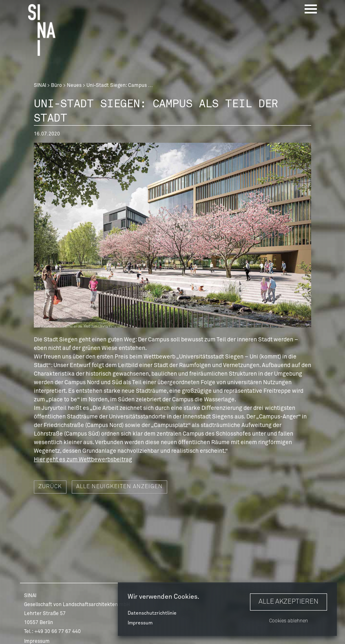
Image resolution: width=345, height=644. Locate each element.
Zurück (50, 487)
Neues (74, 86)
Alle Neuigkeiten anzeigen (119, 487)
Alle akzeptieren (289, 602)
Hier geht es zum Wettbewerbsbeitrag (83, 460)
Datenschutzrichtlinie (152, 613)
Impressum (140, 623)
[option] (172, 235)
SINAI (40, 86)
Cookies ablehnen (289, 621)
